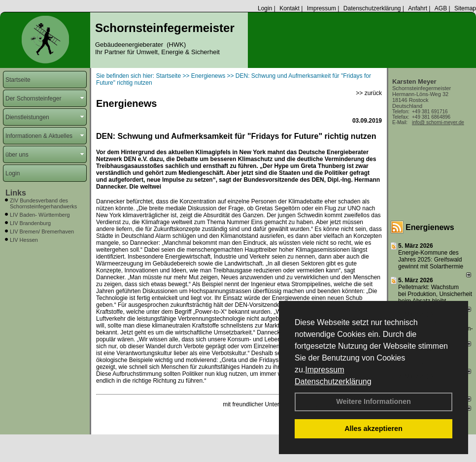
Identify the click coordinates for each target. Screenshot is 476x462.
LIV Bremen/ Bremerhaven (42, 231)
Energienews (430, 227)
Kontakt (289, 8)
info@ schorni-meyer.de (438, 122)
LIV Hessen (24, 240)
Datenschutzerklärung (333, 381)
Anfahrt (418, 8)
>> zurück (369, 93)
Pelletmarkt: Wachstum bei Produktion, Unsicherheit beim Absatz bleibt (435, 294)
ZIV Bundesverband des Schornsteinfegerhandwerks (43, 203)
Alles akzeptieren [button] (374, 429)
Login (265, 8)
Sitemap (465, 8)
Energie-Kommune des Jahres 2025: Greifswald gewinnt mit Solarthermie (431, 260)
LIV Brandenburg (30, 223)
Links (16, 193)
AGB (441, 8)
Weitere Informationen (374, 401)
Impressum (324, 370)
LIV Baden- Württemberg (40, 215)
